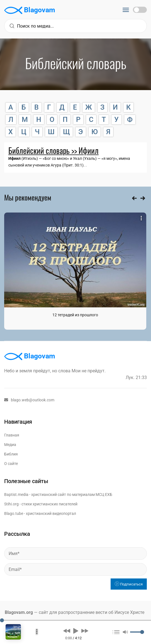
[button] (67, 631)
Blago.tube (14, 513)
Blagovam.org (19, 612)
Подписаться (129, 584)
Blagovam (30, 10)
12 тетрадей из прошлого (75, 315)
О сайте (11, 464)
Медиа (10, 445)
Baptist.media (16, 495)
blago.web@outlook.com (29, 400)
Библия (11, 454)
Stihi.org (11, 504)
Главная (12, 435)
